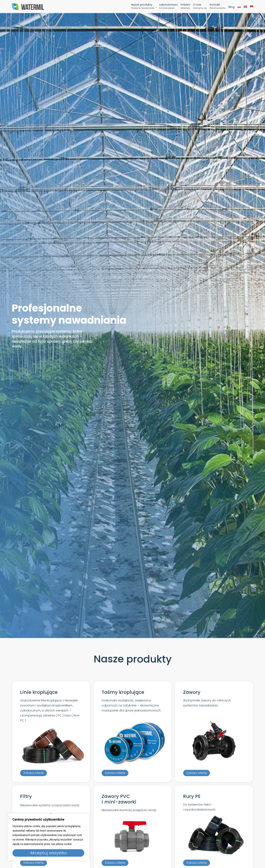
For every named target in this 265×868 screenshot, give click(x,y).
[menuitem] (239, 7)
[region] (48, 837)
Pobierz (186, 7)
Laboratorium (169, 7)
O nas (200, 7)
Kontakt (218, 7)
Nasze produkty (143, 7)
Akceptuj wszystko (48, 853)
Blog (232, 7)
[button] (33, 773)
